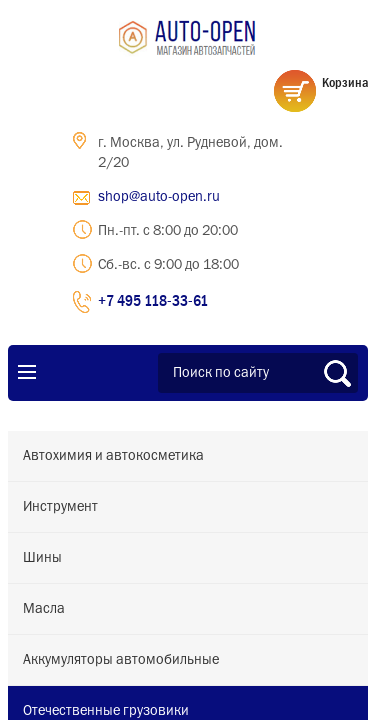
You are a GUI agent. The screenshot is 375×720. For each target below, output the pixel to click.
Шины (42, 558)
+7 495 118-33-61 (153, 300)
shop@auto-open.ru (159, 197)
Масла (44, 609)
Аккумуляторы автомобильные (121, 660)
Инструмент (60, 507)
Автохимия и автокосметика (113, 456)
